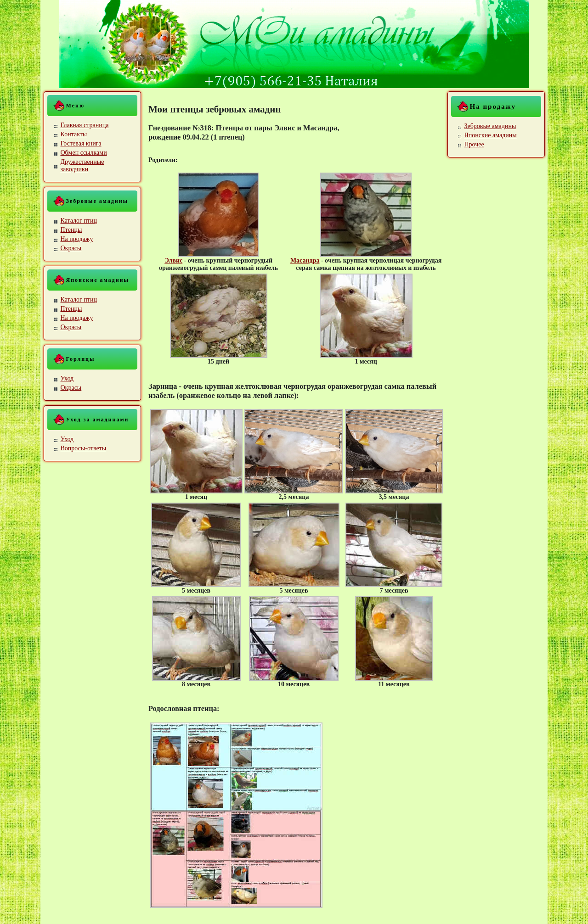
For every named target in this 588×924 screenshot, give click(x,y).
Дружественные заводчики (82, 165)
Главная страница (85, 125)
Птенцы (71, 230)
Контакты (74, 134)
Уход (67, 378)
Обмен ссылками (84, 153)
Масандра (305, 260)
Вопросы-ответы (84, 448)
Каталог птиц (79, 221)
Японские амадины (491, 135)
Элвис (173, 260)
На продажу (77, 239)
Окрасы (71, 248)
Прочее (474, 144)
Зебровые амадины (490, 126)
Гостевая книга (81, 143)
